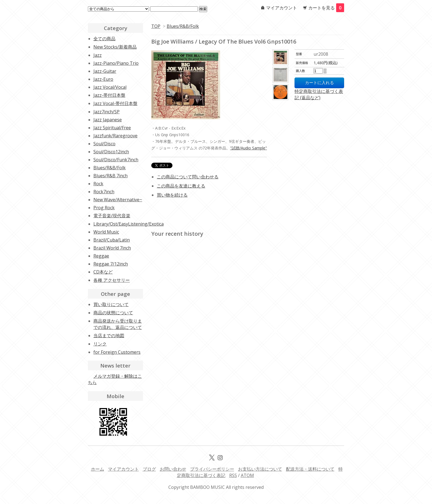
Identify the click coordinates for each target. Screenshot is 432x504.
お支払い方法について (260, 469)
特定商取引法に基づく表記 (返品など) (319, 94)
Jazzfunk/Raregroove (115, 136)
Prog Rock (104, 208)
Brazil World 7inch (112, 248)
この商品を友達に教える (181, 186)
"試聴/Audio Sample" (249, 148)
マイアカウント (282, 8)
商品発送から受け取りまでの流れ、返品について (118, 324)
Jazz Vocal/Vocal (110, 87)
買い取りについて (111, 304)
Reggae (101, 256)
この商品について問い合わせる (188, 177)
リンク (100, 344)
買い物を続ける (172, 195)
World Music (106, 232)
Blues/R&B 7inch (110, 176)
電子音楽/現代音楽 (112, 216)
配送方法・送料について (310, 469)
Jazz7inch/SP (106, 112)
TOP (156, 26)
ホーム (98, 469)
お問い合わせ (173, 469)
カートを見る (326, 8)
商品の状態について (113, 313)
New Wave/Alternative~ (118, 200)
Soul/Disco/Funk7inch (116, 160)
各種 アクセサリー (112, 280)
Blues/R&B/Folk (183, 26)
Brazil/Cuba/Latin (112, 240)
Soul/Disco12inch (111, 152)
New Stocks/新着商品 (115, 47)
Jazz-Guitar (105, 71)
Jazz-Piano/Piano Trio (116, 63)
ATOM (247, 475)
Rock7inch (104, 192)
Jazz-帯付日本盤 (109, 95)
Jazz (98, 55)
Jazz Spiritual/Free (112, 128)
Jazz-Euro (103, 79)
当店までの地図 (109, 336)
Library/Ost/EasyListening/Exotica (129, 224)
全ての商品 (104, 39)
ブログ (149, 469)
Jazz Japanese (108, 120)
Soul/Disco (104, 144)
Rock (98, 184)
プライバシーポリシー (212, 469)
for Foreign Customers (117, 352)
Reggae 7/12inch (111, 264)
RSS (233, 475)
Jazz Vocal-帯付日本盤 (115, 103)
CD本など (103, 272)
